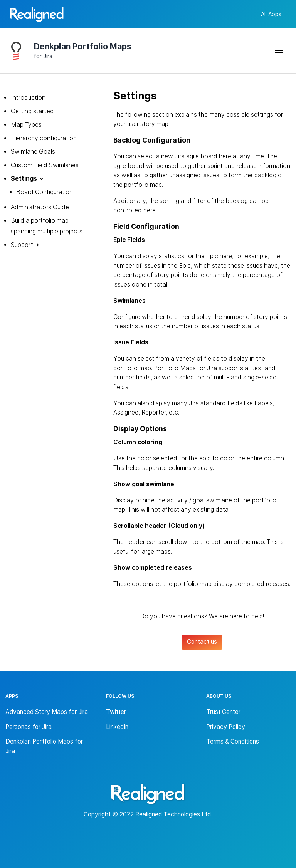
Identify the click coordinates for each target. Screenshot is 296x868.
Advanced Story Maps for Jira (47, 712)
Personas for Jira (29, 727)
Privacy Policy (226, 727)
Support (22, 245)
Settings (24, 179)
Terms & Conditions (233, 741)
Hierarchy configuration (44, 138)
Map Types (26, 125)
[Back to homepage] (37, 16)
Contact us (202, 642)
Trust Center (223, 712)
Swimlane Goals (33, 152)
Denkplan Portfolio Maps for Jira (44, 746)
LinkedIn (117, 727)
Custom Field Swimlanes (45, 165)
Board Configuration (45, 192)
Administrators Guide (40, 207)
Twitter (116, 712)
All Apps (271, 14)
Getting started (32, 111)
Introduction (28, 98)
